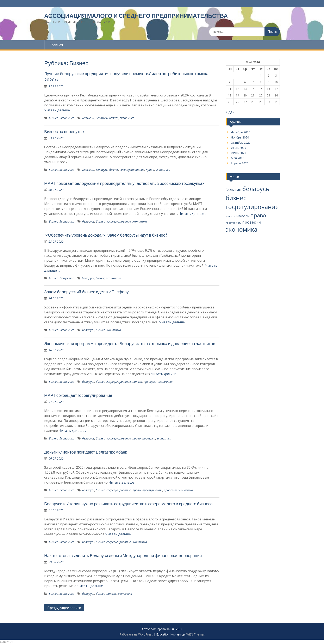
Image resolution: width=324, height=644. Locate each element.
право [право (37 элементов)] (258, 215)
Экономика (67, 118)
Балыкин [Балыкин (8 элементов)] (233, 190)
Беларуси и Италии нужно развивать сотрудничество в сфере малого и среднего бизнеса (128, 504)
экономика (127, 118)
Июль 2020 (238, 148)
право (150, 170)
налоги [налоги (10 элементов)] (243, 216)
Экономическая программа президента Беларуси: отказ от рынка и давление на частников (130, 344)
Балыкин (88, 118)
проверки (150, 382)
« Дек (230, 112)
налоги (137, 382)
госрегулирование (132, 170)
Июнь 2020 (238, 153)
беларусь (102, 118)
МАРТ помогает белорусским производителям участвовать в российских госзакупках (124, 183)
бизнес (114, 118)
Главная (56, 45)
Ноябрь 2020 (240, 137)
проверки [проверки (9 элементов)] (251, 222)
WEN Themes (196, 634)
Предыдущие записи (64, 608)
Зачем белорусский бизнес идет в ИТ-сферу (86, 292)
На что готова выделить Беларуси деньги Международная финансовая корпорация (123, 556)
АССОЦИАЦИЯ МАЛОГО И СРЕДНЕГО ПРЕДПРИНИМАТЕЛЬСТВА (136, 16)
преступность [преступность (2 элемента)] (233, 223)
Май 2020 (238, 158)
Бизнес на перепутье (64, 132)
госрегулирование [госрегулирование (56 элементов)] (252, 207)
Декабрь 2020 (241, 132)
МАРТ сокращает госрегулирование (78, 395)
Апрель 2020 (240, 163)
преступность (152, 490)
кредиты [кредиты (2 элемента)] (230, 217)
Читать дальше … (59, 110)
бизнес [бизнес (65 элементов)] (236, 198)
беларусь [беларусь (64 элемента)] (256, 189)
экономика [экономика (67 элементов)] (242, 229)
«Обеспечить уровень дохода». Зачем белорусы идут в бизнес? (106, 235)
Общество (67, 278)
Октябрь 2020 (241, 143)
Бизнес (53, 118)
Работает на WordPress (136, 634)
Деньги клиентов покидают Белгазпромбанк (86, 452)
